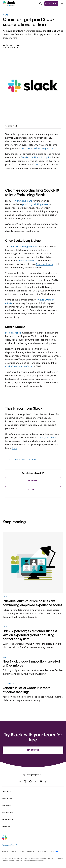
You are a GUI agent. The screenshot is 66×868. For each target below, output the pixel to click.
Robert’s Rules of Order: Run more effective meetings (26, 690)
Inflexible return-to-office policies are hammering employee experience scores (32, 603)
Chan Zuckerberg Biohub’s (23, 246)
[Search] (40, 3)
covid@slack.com (47, 437)
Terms (13, 851)
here (14, 448)
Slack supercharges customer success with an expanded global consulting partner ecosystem (30, 635)
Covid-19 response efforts (19, 366)
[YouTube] (41, 782)
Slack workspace (45, 264)
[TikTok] (46, 782)
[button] (33, 775)
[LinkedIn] (20, 782)
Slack (37, 164)
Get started (51, 4)
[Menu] (62, 3)
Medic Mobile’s (13, 333)
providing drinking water (35, 204)
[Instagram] (25, 782)
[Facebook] (30, 782)
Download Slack (10, 845)
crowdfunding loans (22, 201)
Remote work (29, 459)
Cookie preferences (27, 851)
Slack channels (27, 261)
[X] (36, 782)
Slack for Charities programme (37, 148)
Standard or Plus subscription (36, 157)
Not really (33, 490)
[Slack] (9, 3)
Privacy (5, 851)
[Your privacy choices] (49, 851)
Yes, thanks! (33, 481)
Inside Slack (14, 459)
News (6, 15)
